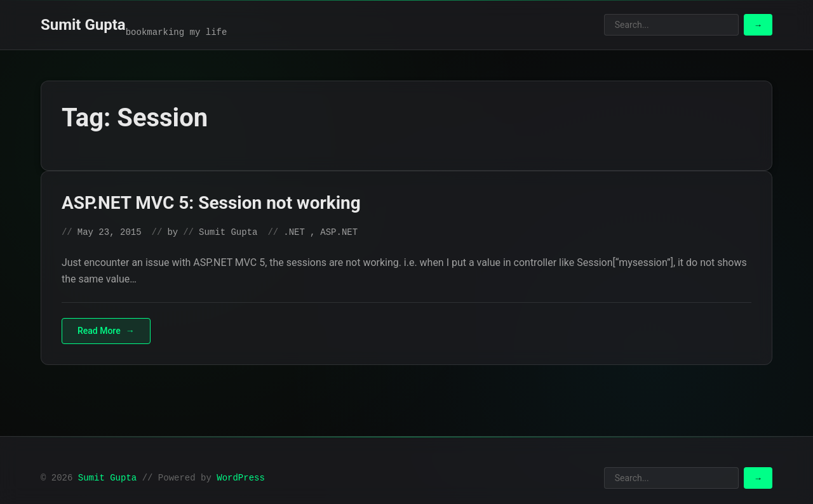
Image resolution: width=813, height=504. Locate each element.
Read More (99, 331)
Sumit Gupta (83, 25)
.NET (294, 232)
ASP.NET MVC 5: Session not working (211, 203)
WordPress (241, 478)
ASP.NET (339, 232)
